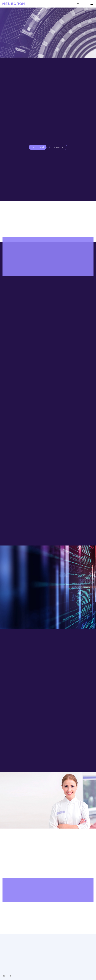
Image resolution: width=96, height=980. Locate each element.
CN (77, 4)
